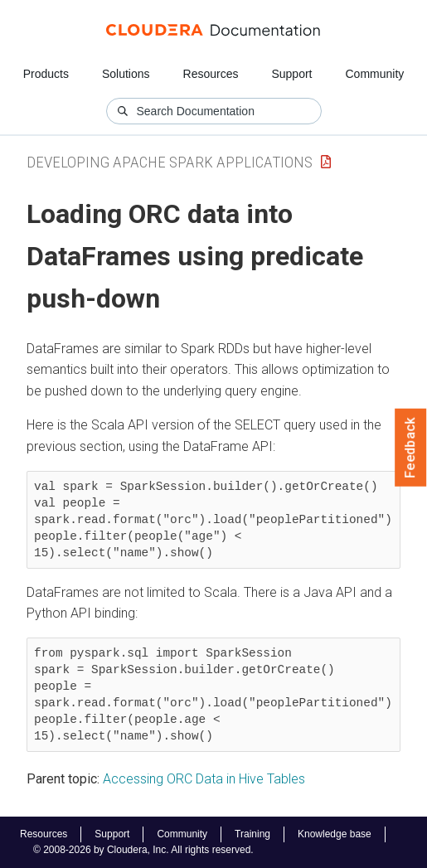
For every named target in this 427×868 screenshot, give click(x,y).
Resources (211, 74)
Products (46, 74)
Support (291, 74)
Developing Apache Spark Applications (170, 162)
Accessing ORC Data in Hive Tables (204, 779)
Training (252, 834)
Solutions (126, 74)
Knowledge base (335, 834)
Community (375, 74)
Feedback (411, 448)
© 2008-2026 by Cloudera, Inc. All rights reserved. (143, 850)
